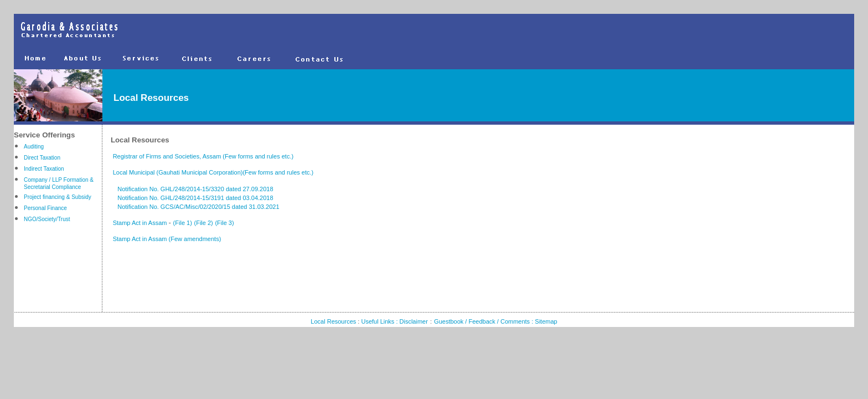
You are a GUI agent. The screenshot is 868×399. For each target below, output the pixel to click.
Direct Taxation (42, 158)
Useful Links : (380, 321)
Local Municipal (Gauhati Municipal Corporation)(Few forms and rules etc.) (213, 172)
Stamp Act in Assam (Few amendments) (167, 239)
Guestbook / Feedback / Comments (482, 321)
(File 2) (204, 223)
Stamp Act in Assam (141, 223)
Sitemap (546, 321)
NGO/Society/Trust (47, 219)
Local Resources (333, 321)
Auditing (34, 147)
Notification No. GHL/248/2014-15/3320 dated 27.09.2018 (192, 189)
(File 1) (183, 223)
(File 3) (224, 223)
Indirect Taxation (44, 169)
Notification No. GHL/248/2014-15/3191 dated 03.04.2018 (192, 198)
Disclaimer (414, 321)
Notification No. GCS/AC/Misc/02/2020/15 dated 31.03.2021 (195, 207)
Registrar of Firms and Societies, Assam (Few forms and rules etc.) (204, 156)
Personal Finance (45, 208)
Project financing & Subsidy (58, 197)
